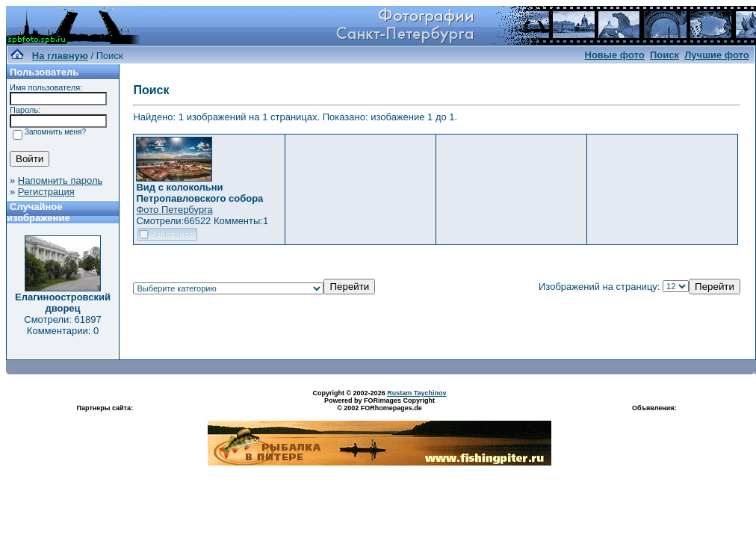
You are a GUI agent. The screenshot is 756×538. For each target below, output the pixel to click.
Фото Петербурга (174, 210)
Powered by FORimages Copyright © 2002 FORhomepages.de (379, 404)
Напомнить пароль (60, 180)
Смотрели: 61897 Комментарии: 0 (62, 325)
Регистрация (46, 192)
